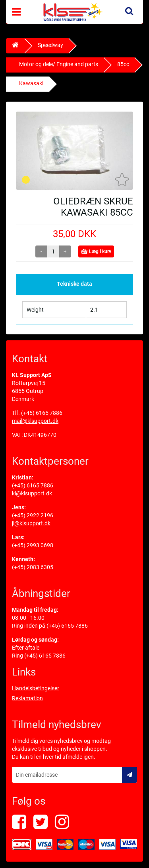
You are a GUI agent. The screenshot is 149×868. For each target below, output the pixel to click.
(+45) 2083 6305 (33, 567)
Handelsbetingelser (36, 688)
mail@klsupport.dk (35, 421)
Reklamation (27, 698)
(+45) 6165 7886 (42, 413)
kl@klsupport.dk (32, 493)
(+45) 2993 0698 (33, 545)
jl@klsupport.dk (31, 523)
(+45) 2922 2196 (33, 515)
